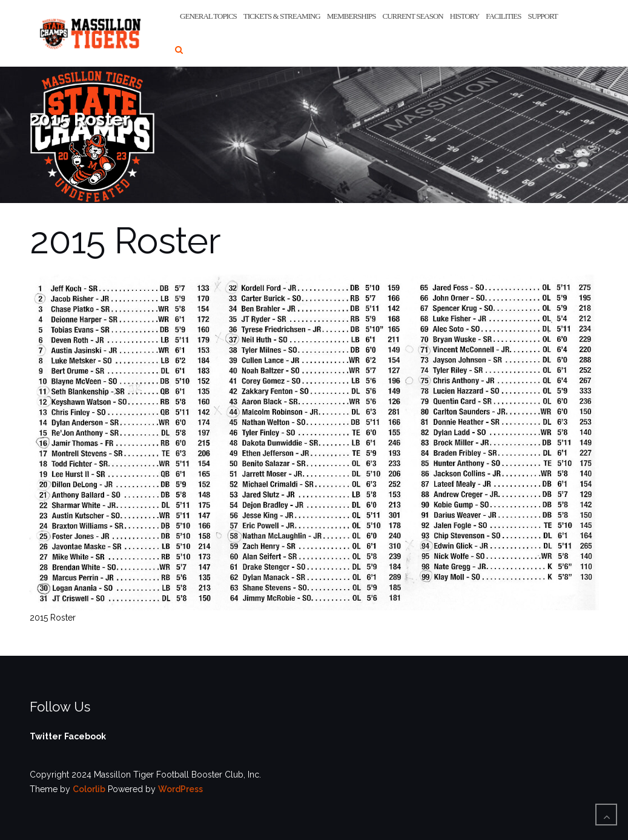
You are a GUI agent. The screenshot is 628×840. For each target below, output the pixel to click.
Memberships (352, 16)
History (464, 16)
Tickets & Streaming (282, 16)
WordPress (180, 789)
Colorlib (89, 789)
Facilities (503, 16)
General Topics (208, 16)
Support (543, 16)
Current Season (412, 16)
